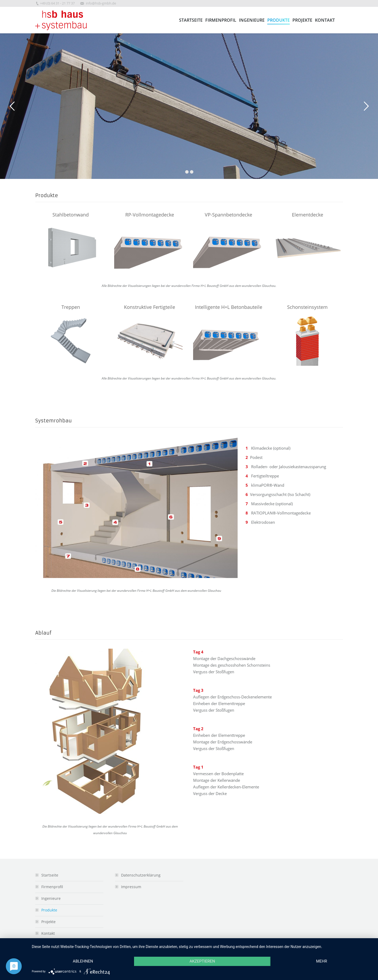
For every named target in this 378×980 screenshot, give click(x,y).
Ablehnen (83, 961)
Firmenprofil (52, 887)
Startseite (50, 875)
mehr (322, 961)
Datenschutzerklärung (141, 875)
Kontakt (48, 933)
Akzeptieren (202, 961)
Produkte (49, 910)
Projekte (48, 922)
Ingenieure (51, 898)
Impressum (131, 887)
